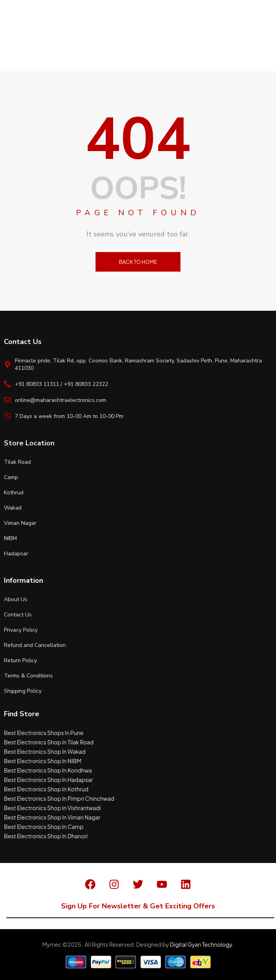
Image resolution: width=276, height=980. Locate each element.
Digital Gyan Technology (201, 944)
